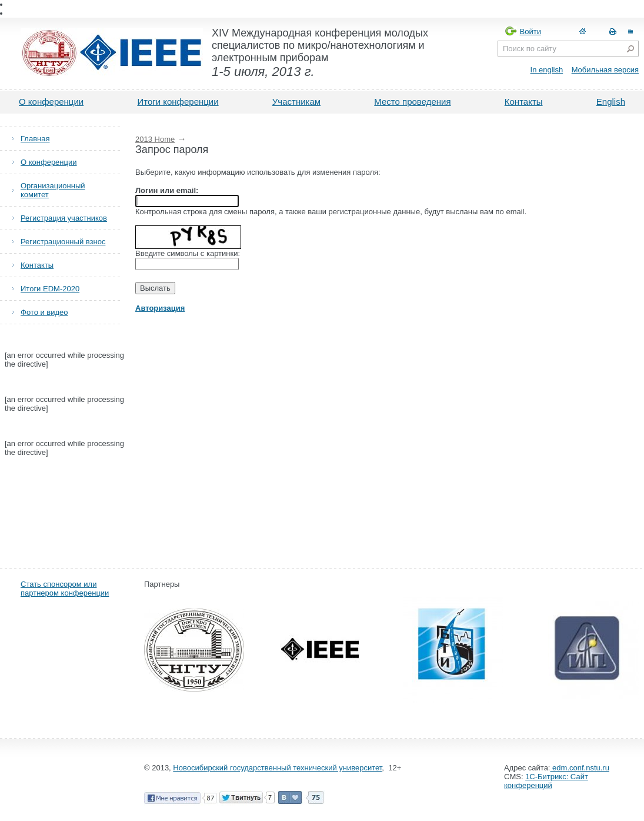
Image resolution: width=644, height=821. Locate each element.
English (611, 102)
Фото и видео (44, 312)
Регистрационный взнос (63, 242)
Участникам (296, 102)
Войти (530, 31)
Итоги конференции (178, 102)
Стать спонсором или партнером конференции (65, 571)
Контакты (524, 102)
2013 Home (155, 139)
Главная (35, 139)
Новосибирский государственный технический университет (277, 750)
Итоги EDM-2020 (50, 289)
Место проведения (412, 102)
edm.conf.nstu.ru (579, 750)
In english (547, 70)
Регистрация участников (64, 218)
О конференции (51, 102)
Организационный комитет (53, 190)
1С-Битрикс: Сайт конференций (546, 763)
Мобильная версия (605, 70)
